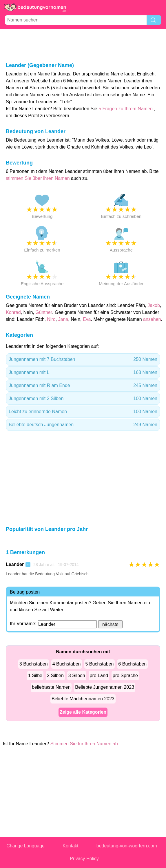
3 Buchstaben (34, 664)
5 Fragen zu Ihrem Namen (126, 109)
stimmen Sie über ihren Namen (38, 178)
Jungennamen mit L (83, 372)
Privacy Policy (84, 859)
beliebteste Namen (51, 687)
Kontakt (70, 846)
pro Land (99, 676)
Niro (51, 319)
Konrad (13, 312)
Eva (87, 319)
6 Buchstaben (132, 664)
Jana (63, 319)
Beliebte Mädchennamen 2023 (83, 699)
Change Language (25, 846)
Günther (44, 312)
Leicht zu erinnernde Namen (83, 412)
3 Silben (77, 676)
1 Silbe (35, 676)
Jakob (154, 305)
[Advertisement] (83, 45)
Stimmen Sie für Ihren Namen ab (84, 744)
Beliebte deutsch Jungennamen (83, 425)
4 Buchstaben (67, 664)
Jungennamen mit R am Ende (83, 386)
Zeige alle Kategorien (83, 712)
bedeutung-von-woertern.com (127, 846)
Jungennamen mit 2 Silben (83, 399)
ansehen (152, 319)
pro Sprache (125, 676)
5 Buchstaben (100, 664)
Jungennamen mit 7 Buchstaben (83, 359)
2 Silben (55, 676)
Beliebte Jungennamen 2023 (105, 687)
